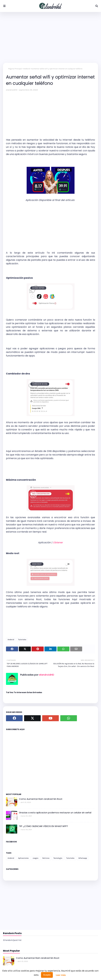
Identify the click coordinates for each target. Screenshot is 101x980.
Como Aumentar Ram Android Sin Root (41, 799)
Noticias (46, 858)
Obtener (58, 543)
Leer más (61, 975)
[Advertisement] (51, 37)
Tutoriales (22, 640)
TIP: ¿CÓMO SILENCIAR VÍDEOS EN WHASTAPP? (43, 826)
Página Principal (15, 69)
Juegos (35, 858)
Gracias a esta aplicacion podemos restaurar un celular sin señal (55, 813)
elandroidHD (12, 90)
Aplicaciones (23, 858)
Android (27, 69)
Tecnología (58, 858)
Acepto (47, 975)
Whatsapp (83, 858)
